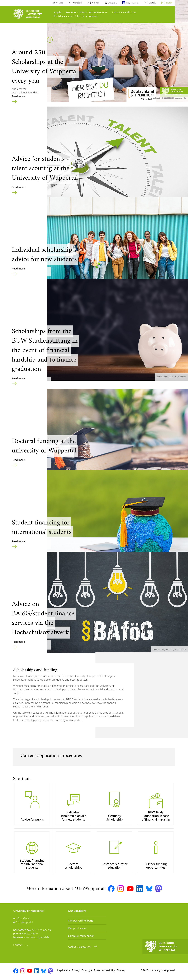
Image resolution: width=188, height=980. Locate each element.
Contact (18, 945)
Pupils (58, 12)
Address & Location (80, 947)
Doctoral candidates (124, 12)
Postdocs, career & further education (76, 16)
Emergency (113, 3)
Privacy (76, 970)
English (169, 3)
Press (97, 970)
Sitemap (121, 970)
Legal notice (64, 970)
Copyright (87, 970)
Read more (18, 96)
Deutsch (152, 3)
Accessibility (108, 970)
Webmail (95, 3)
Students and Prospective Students (87, 12)
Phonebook (77, 3)
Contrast (60, 3)
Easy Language (132, 3)
